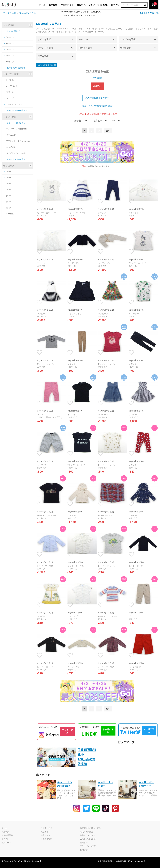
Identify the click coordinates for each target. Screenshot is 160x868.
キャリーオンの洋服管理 (65, 784)
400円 (9, 190)
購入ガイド (45, 835)
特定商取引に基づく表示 (90, 828)
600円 (9, 202)
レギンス (9, 80)
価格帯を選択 (85, 48)
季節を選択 (43, 56)
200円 (9, 178)
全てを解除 (97, 78)
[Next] (108, 131)
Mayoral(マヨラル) (49, 24)
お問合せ (84, 850)
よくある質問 (46, 839)
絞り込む (97, 86)
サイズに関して (13, 31)
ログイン (5, 839)
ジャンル (83, 39)
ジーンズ (9, 98)
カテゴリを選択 (128, 39)
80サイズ (9, 56)
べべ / (10, 147)
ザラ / (10, 135)
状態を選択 (126, 48)
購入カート (6, 842)
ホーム (4, 828)
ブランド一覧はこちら (16, 123)
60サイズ (9, 43)
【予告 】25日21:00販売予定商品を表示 (97, 114)
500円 (9, 196)
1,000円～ (11, 214)
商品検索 (5, 832)
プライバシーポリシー (89, 846)
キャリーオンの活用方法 (146, 784)
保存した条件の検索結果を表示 (97, 106)
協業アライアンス (87, 835)
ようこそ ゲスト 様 (149, 13)
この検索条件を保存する (97, 98)
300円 (9, 184)
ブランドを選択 (45, 48)
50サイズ (9, 37)
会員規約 (84, 842)
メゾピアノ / (16, 153)
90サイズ (9, 62)
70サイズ (9, 49)
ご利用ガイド (46, 828)
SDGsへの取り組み (88, 839)
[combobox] (80, 121)
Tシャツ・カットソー (14, 104)
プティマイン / (16, 129)
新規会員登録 (7, 835)
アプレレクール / (18, 141)
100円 (9, 171)
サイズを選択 (44, 39)
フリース (9, 92)
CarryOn (18, 861)
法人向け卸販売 (87, 832)
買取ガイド (45, 832)
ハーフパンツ (11, 86)
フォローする (67, 732)
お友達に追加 (108, 731)
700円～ (10, 208)
